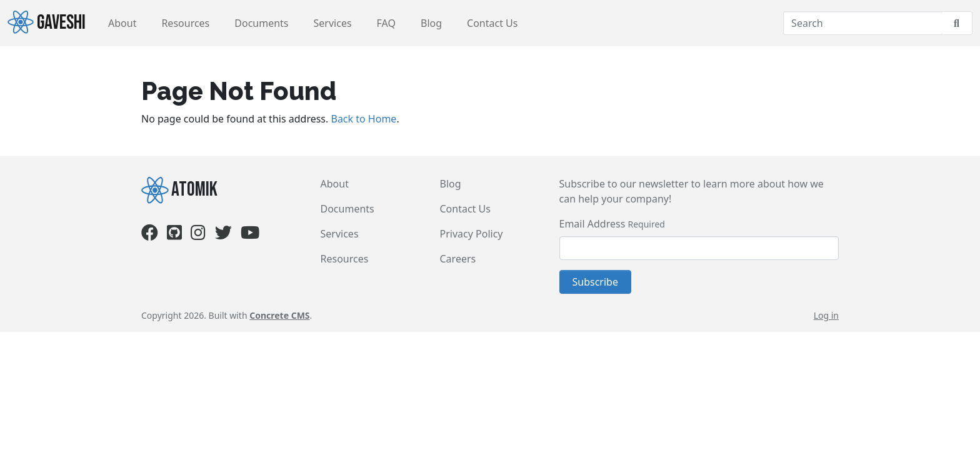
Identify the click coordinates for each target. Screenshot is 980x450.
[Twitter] (223, 235)
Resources (185, 23)
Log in (826, 315)
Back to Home (363, 119)
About (122, 23)
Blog (431, 23)
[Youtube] (250, 235)
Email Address (592, 224)
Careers (458, 259)
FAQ (386, 23)
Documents (261, 23)
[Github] (174, 235)
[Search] (862, 23)
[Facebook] (150, 235)
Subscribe (595, 282)
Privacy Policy (472, 234)
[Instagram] (198, 235)
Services (333, 23)
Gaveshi (47, 22)
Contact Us (492, 23)
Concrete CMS (279, 315)
